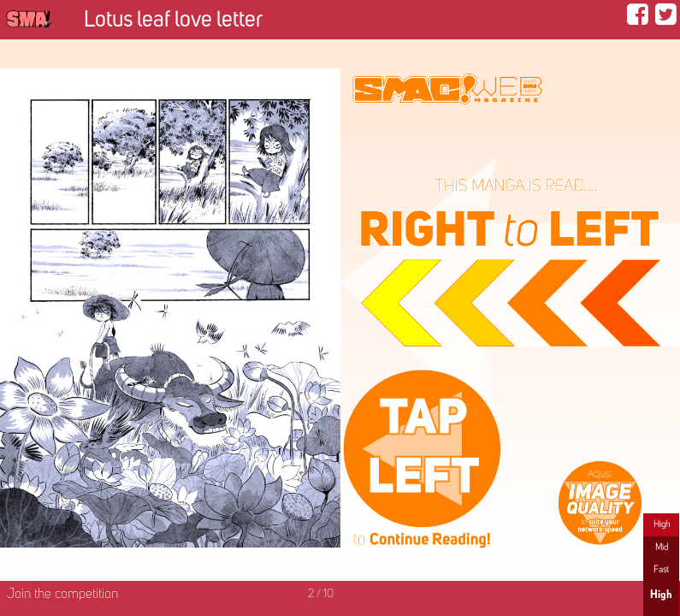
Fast (661, 570)
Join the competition (62, 595)
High (662, 524)
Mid (662, 548)
